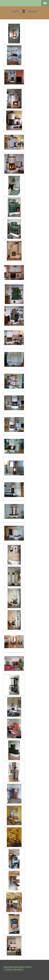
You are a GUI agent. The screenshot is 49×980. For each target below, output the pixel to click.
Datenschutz (19, 967)
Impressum (8, 967)
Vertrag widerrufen (14, 969)
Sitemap (28, 967)
